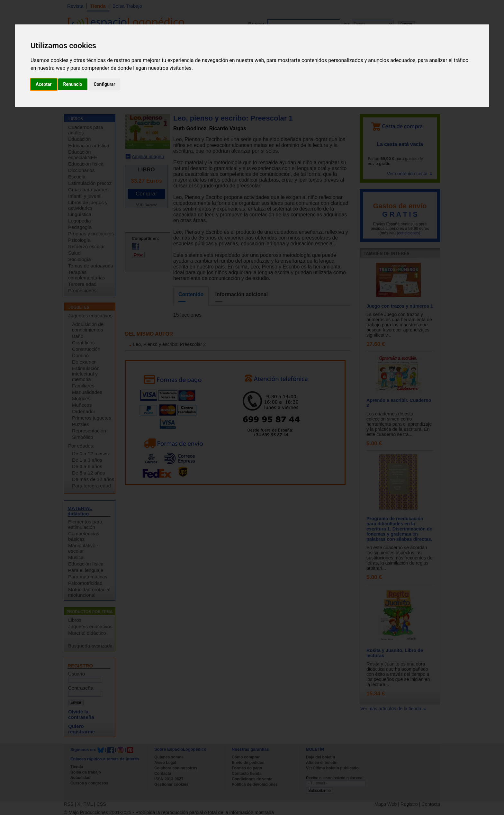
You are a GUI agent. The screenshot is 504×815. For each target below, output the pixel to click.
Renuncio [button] (73, 84)
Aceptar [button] (44, 84)
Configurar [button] (105, 84)
